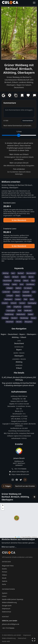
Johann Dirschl (19, 458)
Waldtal (30, 314)
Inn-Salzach (28, 288)
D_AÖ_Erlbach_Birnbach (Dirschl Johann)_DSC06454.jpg (19, 379)
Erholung (17, 281)
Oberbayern (8, 299)
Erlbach (26, 281)
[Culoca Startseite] (10, 3)
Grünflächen (30, 284)
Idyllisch (18, 288)
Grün (22, 284)
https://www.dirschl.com (20, 474)
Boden (23, 277)
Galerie (5, 581)
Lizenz (4, 596)
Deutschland (7, 281)
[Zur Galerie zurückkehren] (34, 632)
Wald (19, 311)
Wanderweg (24, 318)
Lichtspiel (10, 296)
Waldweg (5, 318)
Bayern (7, 277)
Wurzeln (19, 322)
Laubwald (26, 292)
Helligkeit (10, 288)
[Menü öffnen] (34, 3)
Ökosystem (28, 322)
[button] (17, 518)
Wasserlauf (10, 322)
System (5, 593)
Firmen (5, 572)
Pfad (25, 299)
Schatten (5, 303)
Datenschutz (7, 612)
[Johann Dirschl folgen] (25, 480)
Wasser (33, 318)
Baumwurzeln (31, 273)
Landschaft (6, 292)
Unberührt (27, 307)
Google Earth (7, 606)
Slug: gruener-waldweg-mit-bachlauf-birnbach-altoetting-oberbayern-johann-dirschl (19, 384)
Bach (13, 273)
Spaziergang (32, 303)
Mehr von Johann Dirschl (19, 163)
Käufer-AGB (6, 641)
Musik (4, 578)
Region (3, 334)
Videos (4, 575)
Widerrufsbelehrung (27, 257)
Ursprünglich (11, 311)
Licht (34, 292)
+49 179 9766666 (20, 469)
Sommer (22, 303)
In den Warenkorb (19, 220)
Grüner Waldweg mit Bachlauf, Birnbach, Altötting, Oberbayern (19, 69)
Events (4, 569)
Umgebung (17, 307)
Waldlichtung (9, 314)
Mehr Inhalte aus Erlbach (19, 154)
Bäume (31, 277)
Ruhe (32, 299)
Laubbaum (16, 292)
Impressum (6, 609)
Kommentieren (28, 121)
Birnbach (15, 277)
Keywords (19, 268)
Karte (4, 584)
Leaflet (17, 537)
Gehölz (14, 284)
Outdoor (18, 299)
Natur (18, 296)
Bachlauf (21, 273)
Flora (33, 281)
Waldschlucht (21, 314)
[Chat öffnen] (34, 625)
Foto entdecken (19, 169)
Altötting (5, 273)
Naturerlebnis (27, 296)
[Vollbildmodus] (34, 640)
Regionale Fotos (8, 566)
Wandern (14, 318)
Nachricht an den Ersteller (25, 486)
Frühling (6, 284)
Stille (9, 307)
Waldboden (28, 311)
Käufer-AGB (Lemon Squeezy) (13, 599)
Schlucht (14, 303)
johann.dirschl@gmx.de (20, 472)
